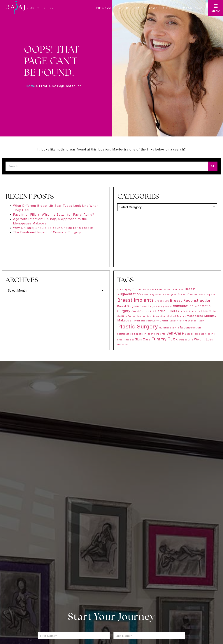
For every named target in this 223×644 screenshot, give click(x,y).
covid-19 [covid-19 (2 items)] (137, 311)
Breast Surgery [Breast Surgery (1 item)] (149, 306)
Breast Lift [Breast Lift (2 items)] (162, 301)
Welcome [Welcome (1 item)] (123, 345)
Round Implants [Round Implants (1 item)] (156, 334)
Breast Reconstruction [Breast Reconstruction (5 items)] (191, 300)
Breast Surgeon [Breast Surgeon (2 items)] (128, 306)
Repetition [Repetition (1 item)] (140, 334)
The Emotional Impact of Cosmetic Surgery (47, 232)
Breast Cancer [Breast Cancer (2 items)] (188, 294)
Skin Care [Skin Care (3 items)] (143, 339)
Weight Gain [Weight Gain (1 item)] (186, 340)
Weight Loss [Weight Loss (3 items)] (204, 339)
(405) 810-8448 (190, 8)
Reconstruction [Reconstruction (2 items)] (190, 327)
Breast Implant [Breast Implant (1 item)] (207, 295)
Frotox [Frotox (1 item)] (132, 316)
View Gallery (108, 8)
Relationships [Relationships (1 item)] (125, 334)
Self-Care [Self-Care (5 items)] (175, 333)
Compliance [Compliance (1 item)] (165, 306)
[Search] (213, 166)
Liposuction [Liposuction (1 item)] (159, 316)
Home (30, 86)
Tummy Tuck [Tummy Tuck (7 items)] (165, 339)
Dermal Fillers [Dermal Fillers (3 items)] (166, 311)
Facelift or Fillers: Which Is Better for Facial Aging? (54, 214)
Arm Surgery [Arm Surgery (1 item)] (124, 290)
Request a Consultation (149, 8)
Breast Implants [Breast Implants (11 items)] (136, 300)
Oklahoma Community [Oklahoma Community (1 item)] (146, 321)
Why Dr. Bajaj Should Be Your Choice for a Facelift (53, 228)
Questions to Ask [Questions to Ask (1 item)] (169, 328)
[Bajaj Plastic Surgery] (30, 8)
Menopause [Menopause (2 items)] (195, 316)
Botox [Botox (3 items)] (137, 289)
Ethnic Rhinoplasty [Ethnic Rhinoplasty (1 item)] (189, 311)
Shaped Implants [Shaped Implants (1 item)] (195, 334)
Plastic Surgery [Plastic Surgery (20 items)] (138, 327)
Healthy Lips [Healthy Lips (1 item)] (144, 316)
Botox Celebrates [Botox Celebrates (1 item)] (174, 290)
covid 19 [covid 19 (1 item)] (149, 311)
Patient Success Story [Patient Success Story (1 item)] (192, 321)
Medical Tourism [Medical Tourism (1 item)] (176, 316)
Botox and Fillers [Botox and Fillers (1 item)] (153, 290)
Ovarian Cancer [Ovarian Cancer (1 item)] (169, 321)
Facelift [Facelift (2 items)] (206, 311)
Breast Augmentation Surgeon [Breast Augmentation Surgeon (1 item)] (159, 295)
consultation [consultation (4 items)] (183, 306)
